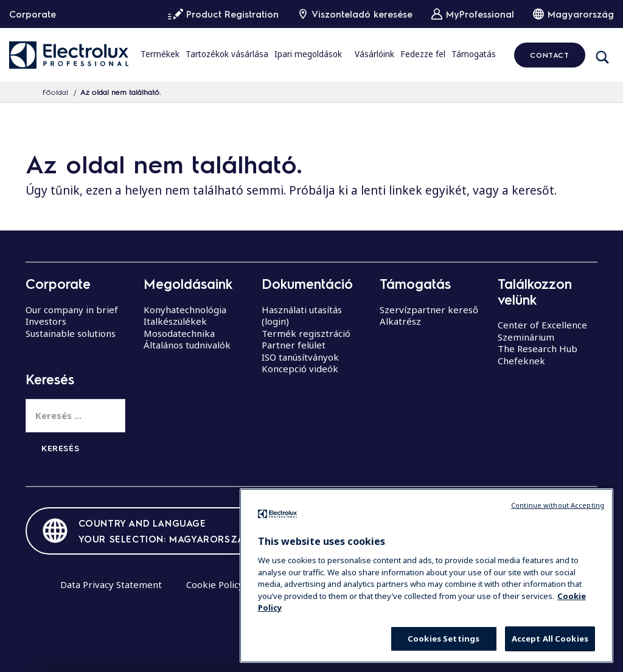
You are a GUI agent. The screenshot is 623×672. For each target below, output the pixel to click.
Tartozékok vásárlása (227, 54)
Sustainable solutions (71, 333)
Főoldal (55, 92)
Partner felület (294, 345)
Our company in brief (72, 310)
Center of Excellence (542, 325)
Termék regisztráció (306, 333)
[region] (426, 576)
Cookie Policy (215, 584)
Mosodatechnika (179, 333)
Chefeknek (521, 361)
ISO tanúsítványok (300, 357)
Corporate (33, 14)
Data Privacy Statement (111, 584)
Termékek (160, 54)
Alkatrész (400, 321)
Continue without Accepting (558, 505)
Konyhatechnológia (185, 310)
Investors (46, 321)
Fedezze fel (423, 54)
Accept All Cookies (550, 639)
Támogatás (474, 54)
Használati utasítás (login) (302, 316)
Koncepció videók (300, 369)
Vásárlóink (374, 54)
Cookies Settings (444, 639)
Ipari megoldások (308, 54)
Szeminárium (526, 337)
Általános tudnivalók (187, 345)
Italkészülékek (175, 321)
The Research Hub (538, 348)
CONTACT (549, 55)
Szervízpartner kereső (429, 310)
